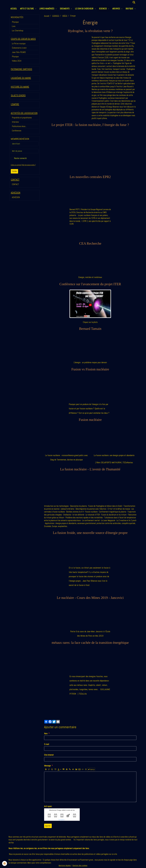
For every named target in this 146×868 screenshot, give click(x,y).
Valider (14, 171)
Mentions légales (65, 866)
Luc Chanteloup (18, 31)
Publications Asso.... (19, 126)
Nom (46, 734)
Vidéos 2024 (17, 61)
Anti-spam (48, 806)
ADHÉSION (16, 197)
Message (47, 766)
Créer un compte (16, 165)
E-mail (47, 744)
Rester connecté (19, 158)
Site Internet (49, 755)
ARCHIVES (116, 9)
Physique (15, 22)
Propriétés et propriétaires (22, 118)
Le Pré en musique (19, 44)
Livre (14, 26)
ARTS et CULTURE (27, 9)
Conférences (17, 131)
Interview (15, 122)
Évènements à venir (19, 48)
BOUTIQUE (130, 9)
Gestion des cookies (80, 866)
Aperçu (91, 769)
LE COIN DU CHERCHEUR (84, 9)
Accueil (47, 16)
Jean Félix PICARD (19, 52)
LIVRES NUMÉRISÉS (47, 9)
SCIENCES (103, 9)
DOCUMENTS (65, 9)
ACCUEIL (14, 9)
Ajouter (48, 826)
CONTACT (15, 184)
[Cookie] (5, 863)
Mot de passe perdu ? (29, 165)
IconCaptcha (61, 820)
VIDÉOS (65, 16)
